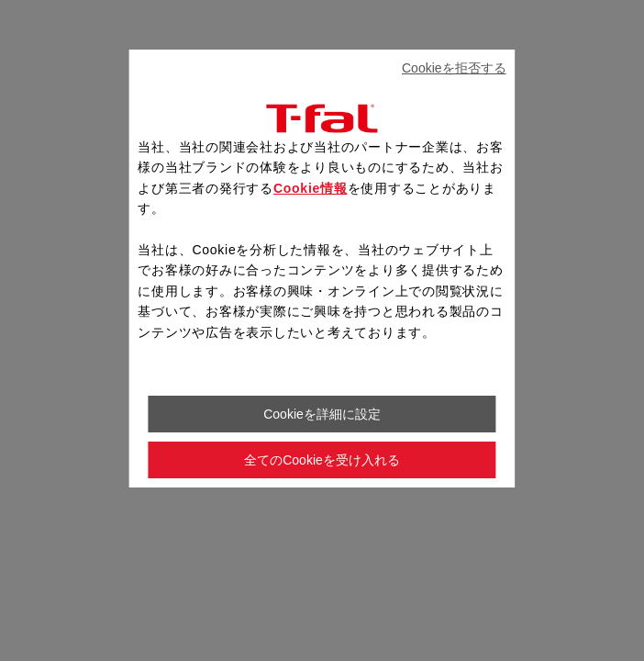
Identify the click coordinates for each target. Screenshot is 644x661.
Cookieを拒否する (454, 68)
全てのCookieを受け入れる (322, 460)
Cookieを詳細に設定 (322, 414)
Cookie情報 (311, 188)
